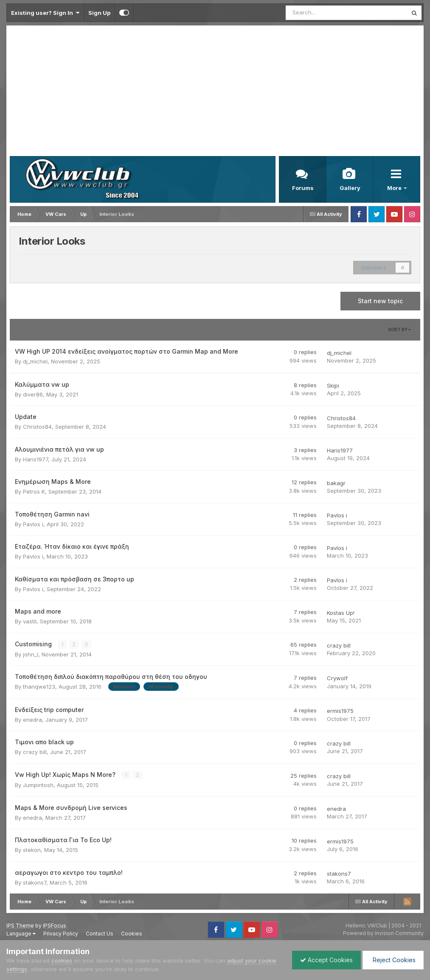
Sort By (399, 329)
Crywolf (337, 678)
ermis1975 (340, 711)
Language (21, 933)
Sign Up (99, 13)
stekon (32, 850)
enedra (32, 720)
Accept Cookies (324, 960)
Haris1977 (35, 459)
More (395, 188)
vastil (30, 621)
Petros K (34, 491)
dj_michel (35, 361)
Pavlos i (33, 524)
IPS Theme (20, 925)
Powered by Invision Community (383, 933)
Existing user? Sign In (45, 13)
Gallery (350, 188)
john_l (31, 654)
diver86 (33, 394)
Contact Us (100, 933)
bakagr (336, 483)
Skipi (333, 385)
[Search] (324, 13)
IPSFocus (55, 925)
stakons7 (35, 882)
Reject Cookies (392, 960)
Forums (303, 188)
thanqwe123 (39, 687)
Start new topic (380, 301)
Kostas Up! (341, 613)
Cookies (132, 933)
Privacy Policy (61, 933)
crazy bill (339, 645)
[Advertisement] (215, 92)
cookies (62, 960)
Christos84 (37, 427)
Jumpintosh (38, 785)
